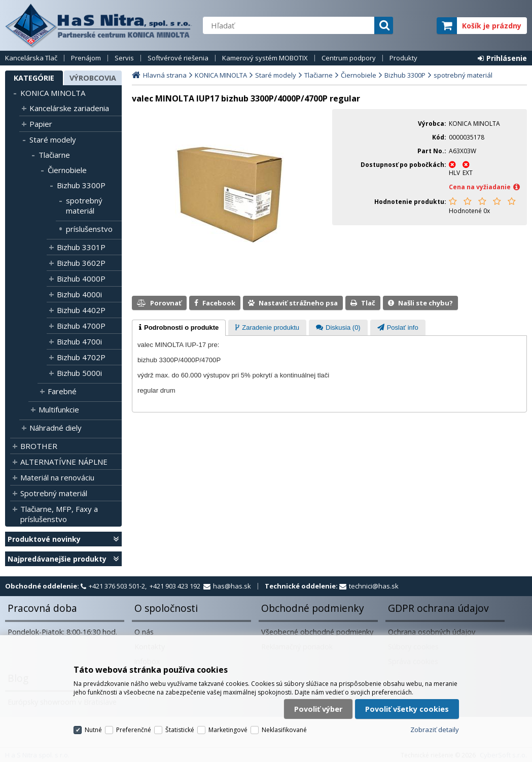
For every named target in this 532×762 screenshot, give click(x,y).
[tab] (179, 328)
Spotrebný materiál (54, 493)
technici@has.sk (374, 586)
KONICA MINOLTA (53, 93)
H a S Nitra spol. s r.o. (99, 25)
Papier (41, 124)
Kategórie (34, 78)
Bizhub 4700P (81, 326)
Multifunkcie (59, 409)
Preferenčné (134, 730)
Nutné (93, 730)
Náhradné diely (56, 428)
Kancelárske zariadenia (69, 108)
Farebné (62, 391)
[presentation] (179, 328)
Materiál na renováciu (57, 477)
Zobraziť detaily (435, 730)
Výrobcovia (93, 78)
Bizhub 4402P (81, 310)
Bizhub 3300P (81, 185)
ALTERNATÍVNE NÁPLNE (64, 462)
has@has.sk (232, 586)
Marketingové (228, 730)
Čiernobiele (67, 170)
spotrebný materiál (84, 205)
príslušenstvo (89, 229)
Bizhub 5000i (79, 373)
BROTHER (39, 446)
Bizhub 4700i (79, 341)
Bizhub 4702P (81, 357)
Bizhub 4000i (79, 294)
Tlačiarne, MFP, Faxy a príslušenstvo (59, 514)
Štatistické (180, 730)
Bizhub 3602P (81, 263)
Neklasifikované (284, 730)
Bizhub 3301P (81, 247)
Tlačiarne (54, 155)
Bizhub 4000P (81, 279)
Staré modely (53, 140)
